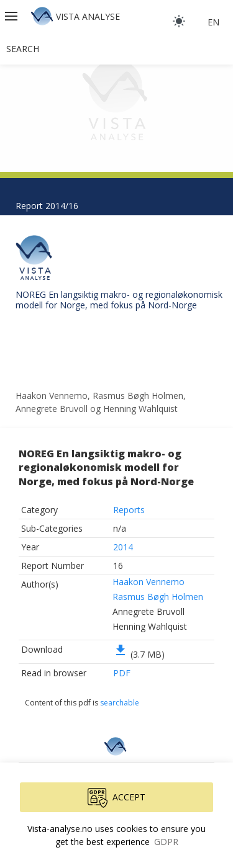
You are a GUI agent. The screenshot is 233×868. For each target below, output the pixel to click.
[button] (12, 16)
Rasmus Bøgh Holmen (158, 597)
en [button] (213, 22)
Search (23, 49)
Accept (116, 798)
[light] (179, 21)
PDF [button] (122, 673)
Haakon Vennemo (148, 582)
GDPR (166, 842)
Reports (129, 510)
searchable (120, 703)
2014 (123, 547)
